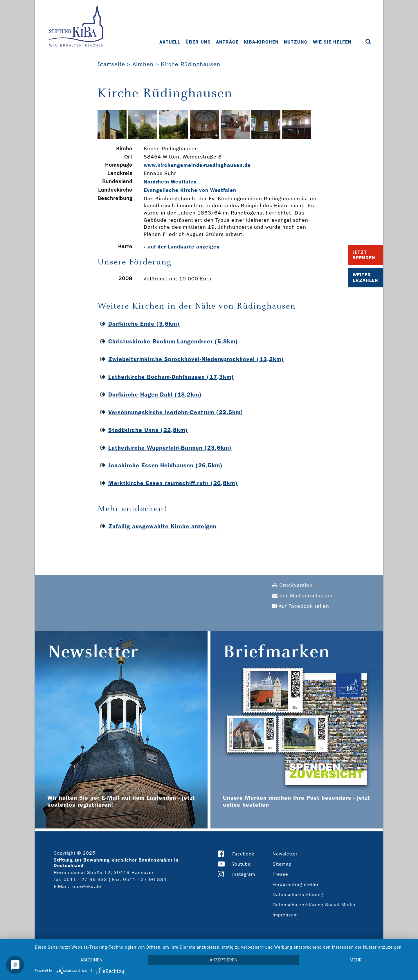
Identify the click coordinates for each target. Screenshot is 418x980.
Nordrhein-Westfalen (170, 182)
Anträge (227, 42)
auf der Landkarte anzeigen (184, 247)
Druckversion (292, 585)
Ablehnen (91, 960)
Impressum (285, 915)
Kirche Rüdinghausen (191, 64)
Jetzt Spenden (364, 255)
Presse (280, 874)
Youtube (242, 864)
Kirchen (143, 64)
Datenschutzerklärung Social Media (314, 905)
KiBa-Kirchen (261, 42)
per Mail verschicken (302, 596)
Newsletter (285, 854)
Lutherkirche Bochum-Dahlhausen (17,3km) (171, 377)
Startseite (111, 64)
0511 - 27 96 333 (85, 879)
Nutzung (296, 42)
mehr (356, 960)
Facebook (243, 854)
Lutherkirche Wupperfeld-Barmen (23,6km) (170, 448)
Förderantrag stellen (296, 884)
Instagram (244, 874)
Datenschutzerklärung (298, 895)
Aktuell (170, 42)
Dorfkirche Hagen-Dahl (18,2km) (155, 394)
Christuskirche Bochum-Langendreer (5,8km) (173, 341)
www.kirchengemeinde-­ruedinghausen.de (197, 165)
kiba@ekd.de (86, 886)
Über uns (198, 42)
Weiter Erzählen (365, 278)
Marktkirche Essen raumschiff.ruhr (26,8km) (173, 483)
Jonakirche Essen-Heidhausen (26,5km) (165, 465)
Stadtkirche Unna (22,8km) (148, 430)
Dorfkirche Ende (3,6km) (144, 324)
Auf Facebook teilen (301, 606)
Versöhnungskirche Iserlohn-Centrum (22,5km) (176, 412)
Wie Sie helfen (332, 42)
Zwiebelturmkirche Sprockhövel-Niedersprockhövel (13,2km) (196, 359)
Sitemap (282, 864)
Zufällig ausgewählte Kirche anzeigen (162, 526)
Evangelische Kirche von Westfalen (190, 190)
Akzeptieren (224, 960)
